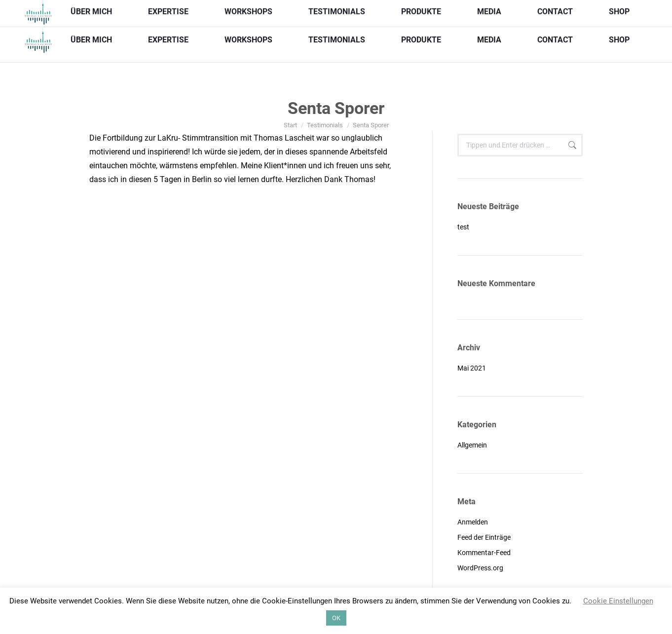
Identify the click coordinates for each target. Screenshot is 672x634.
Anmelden (473, 522)
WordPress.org (480, 568)
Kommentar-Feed (484, 553)
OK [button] (336, 618)
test (463, 227)
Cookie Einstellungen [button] (618, 601)
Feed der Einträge (484, 537)
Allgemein (472, 445)
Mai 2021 (472, 368)
